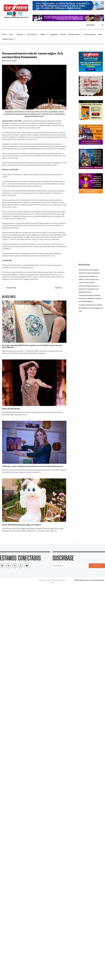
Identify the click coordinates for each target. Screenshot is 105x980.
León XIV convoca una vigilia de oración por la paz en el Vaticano (89, 271)
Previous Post (10, 288)
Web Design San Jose (81, 580)
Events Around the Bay (11, 409)
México (44, 34)
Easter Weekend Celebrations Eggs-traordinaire (22, 525)
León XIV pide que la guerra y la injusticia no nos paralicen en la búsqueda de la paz (89, 289)
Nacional (21, 34)
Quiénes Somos (9, 39)
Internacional (33, 34)
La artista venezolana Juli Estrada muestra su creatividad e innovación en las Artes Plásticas (32, 346)
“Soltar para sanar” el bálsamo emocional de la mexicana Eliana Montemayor (33, 466)
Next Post (59, 288)
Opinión (63, 34)
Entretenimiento (75, 34)
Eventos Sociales (90, 34)
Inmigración (54, 34)
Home (4, 34)
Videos (100, 34)
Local (11, 34)
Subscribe (97, 566)
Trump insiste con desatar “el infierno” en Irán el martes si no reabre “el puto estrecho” (89, 279)
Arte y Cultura (6, 61)
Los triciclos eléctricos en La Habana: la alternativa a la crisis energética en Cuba (91, 308)
